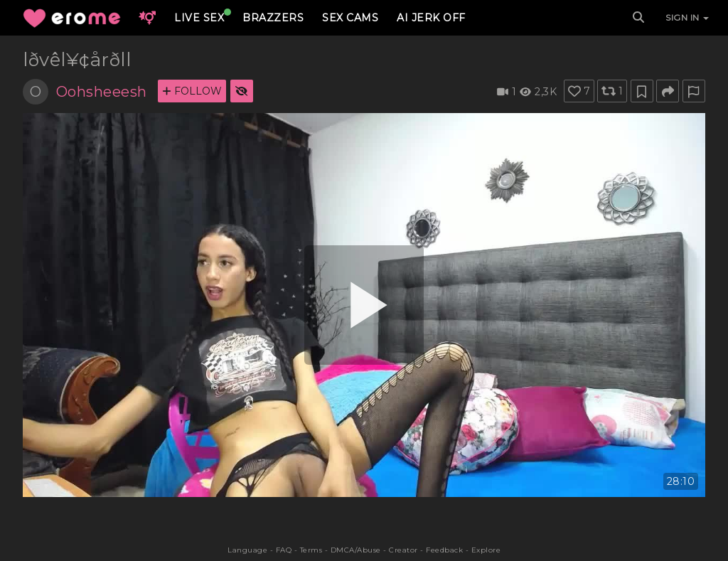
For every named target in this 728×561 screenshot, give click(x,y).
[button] (147, 18)
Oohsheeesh (102, 92)
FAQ (284, 550)
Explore (486, 550)
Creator (403, 550)
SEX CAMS (350, 18)
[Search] (638, 18)
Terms (311, 550)
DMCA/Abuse (356, 550)
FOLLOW (192, 91)
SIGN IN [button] (687, 17)
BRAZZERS (273, 18)
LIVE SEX (199, 18)
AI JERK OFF (431, 18)
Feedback (444, 550)
